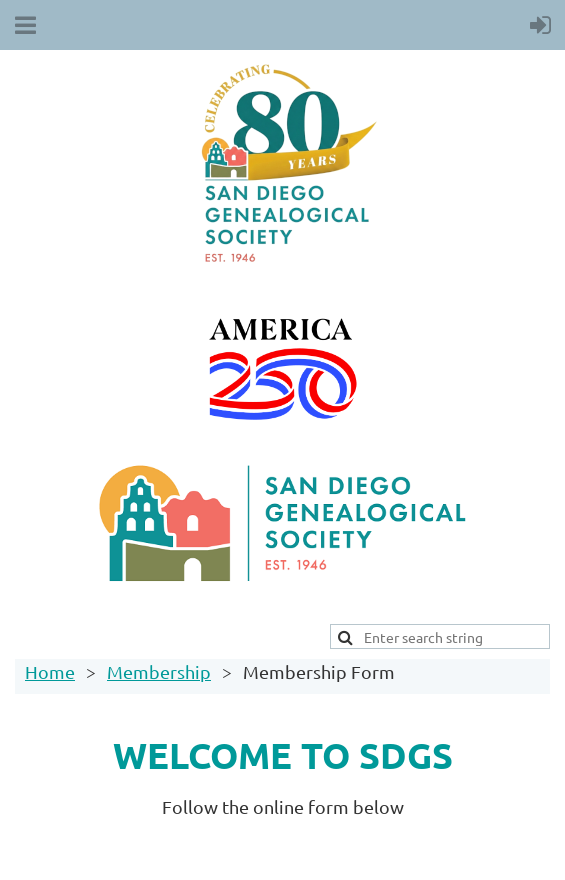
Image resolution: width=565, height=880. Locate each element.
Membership (159, 671)
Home (50, 671)
